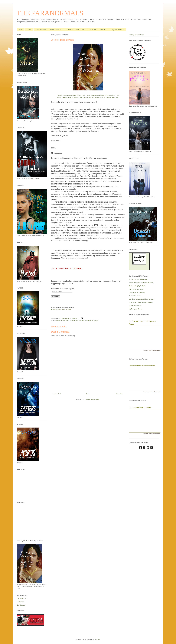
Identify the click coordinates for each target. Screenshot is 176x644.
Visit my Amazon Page (136, 35)
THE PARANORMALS (50, 13)
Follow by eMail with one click (61, 310)
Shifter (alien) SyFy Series (138, 286)
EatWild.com (21, 605)
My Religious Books (135, 309)
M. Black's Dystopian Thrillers (139, 279)
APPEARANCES (41, 30)
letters (58, 321)
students (73, 321)
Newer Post (57, 394)
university (88, 321)
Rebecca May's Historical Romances (141, 283)
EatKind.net (21, 602)
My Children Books (135, 306)
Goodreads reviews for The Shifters (142, 366)
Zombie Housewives (136, 296)
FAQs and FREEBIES (118, 30)
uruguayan (95, 321)
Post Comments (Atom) (93, 399)
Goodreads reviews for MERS (140, 407)
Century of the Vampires (137, 292)
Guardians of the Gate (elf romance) (141, 302)
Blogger (97, 639)
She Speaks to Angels (136, 289)
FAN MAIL (104, 30)
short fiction (65, 321)
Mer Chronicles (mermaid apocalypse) (141, 299)
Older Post (120, 394)
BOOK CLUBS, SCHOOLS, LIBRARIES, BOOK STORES (68, 30)
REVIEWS (93, 30)
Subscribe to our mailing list (62, 289)
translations (80, 321)
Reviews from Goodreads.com (152, 350)
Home (21, 30)
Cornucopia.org (22, 598)
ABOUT (29, 30)
